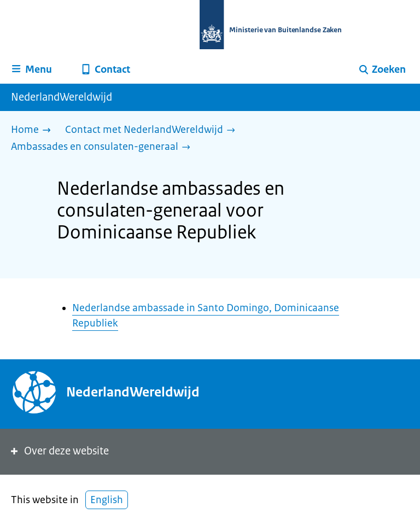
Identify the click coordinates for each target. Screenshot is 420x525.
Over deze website (59, 451)
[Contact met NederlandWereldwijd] (153, 130)
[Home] (34, 130)
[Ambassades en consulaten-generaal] (103, 147)
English (107, 500)
